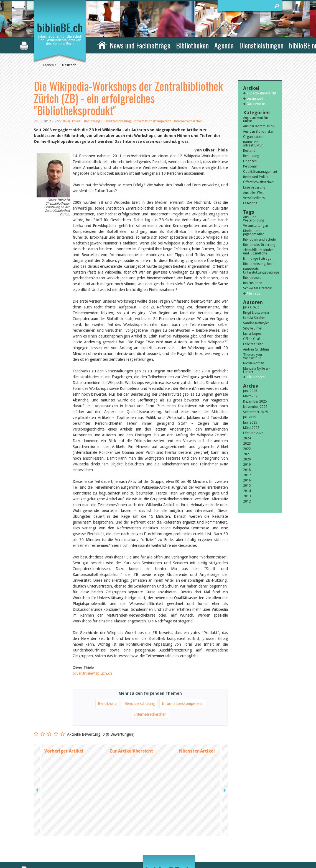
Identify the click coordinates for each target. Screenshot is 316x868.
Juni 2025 (250, 423)
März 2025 (251, 428)
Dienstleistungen (261, 45)
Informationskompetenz (152, 121)
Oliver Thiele (71, 121)
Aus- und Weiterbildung (254, 219)
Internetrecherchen (188, 121)
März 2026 (251, 396)
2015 (247, 486)
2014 (247, 491)
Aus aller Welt (253, 193)
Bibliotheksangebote (259, 264)
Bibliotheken (192, 45)
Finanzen (250, 161)
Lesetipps (250, 203)
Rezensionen (253, 283)
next (224, 751)
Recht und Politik (256, 177)
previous (38, 751)
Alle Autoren (256, 377)
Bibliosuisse (252, 278)
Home (102, 45)
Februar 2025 (253, 433)
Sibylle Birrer (253, 328)
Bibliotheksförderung (259, 245)
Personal (250, 166)
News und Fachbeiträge (140, 45)
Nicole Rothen (254, 363)
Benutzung (92, 121)
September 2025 (256, 412)
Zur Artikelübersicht (131, 751)
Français (50, 65)
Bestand (249, 151)
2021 (247, 454)
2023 (247, 444)
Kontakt (219, 826)
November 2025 (255, 407)
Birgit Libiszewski (256, 313)
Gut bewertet (256, 104)
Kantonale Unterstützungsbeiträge (260, 271)
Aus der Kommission (259, 126)
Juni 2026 (250, 391)
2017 (247, 475)
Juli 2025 (250, 417)
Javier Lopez (252, 334)
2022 (247, 449)
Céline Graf (252, 339)
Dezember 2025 (255, 401)
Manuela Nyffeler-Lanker (256, 370)
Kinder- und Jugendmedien (254, 233)
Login (217, 844)
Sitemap (219, 838)
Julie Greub (251, 307)
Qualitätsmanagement (260, 172)
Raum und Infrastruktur (253, 144)
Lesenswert (255, 99)
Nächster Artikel (197, 751)
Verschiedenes (254, 198)
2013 (247, 496)
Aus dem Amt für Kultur (256, 119)
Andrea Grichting (256, 349)
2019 (247, 465)
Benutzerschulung (117, 121)
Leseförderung (254, 187)
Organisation (253, 137)
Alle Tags (253, 293)
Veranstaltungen (256, 226)
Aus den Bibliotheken (259, 132)
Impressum (222, 832)
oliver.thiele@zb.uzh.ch (92, 673)
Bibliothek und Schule (259, 239)
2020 (247, 459)
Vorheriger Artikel (64, 751)
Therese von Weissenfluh (253, 356)
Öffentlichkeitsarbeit (258, 182)
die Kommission (58, 832)
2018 (247, 470)
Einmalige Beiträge (257, 259)
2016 (247, 480)
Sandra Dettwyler (256, 323)
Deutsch (69, 65)
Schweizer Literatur (258, 288)
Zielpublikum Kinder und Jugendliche (258, 252)
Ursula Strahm (254, 318)
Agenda (224, 45)
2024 (247, 438)
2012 (247, 501)
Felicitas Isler (253, 344)
